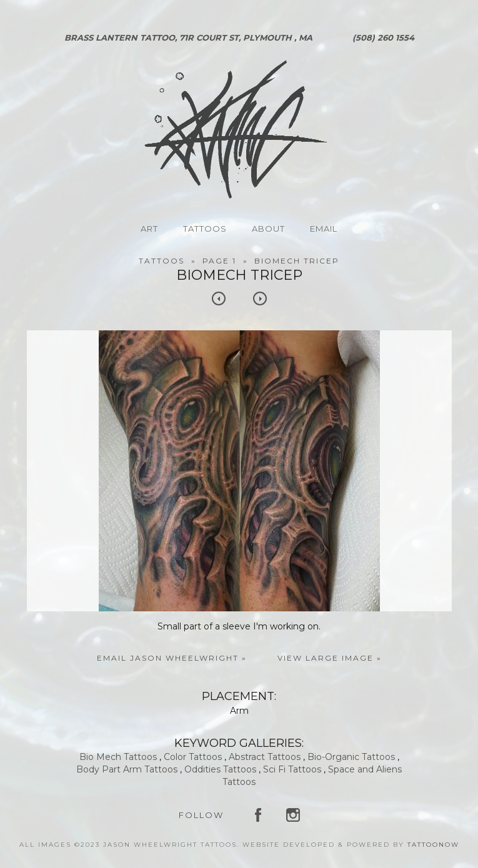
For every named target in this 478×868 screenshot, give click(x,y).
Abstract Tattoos (265, 757)
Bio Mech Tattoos (118, 757)
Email (324, 229)
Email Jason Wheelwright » (172, 658)
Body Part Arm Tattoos (127, 769)
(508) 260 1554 (383, 37)
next (260, 298)
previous (219, 298)
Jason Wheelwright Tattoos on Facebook (258, 815)
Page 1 (219, 261)
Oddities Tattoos (220, 769)
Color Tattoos (193, 757)
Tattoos (205, 229)
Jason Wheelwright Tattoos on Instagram (293, 815)
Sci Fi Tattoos (292, 769)
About (268, 229)
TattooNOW (433, 845)
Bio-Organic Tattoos (351, 757)
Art (149, 229)
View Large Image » (330, 658)
